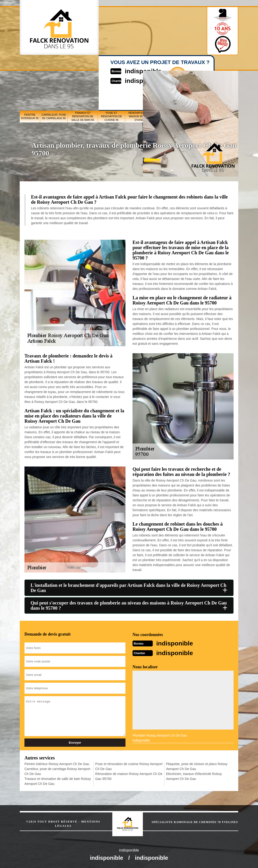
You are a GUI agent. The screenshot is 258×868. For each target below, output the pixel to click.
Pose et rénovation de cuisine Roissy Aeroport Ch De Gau (129, 766)
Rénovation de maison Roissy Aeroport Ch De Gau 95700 (129, 776)
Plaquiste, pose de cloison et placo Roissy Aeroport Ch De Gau (197, 766)
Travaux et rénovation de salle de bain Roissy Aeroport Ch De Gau (58, 781)
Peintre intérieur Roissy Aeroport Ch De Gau (57, 763)
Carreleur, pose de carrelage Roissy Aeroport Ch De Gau (57, 771)
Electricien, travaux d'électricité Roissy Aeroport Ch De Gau (194, 776)
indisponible (177, 643)
